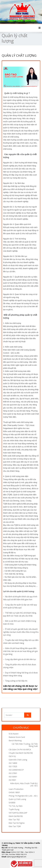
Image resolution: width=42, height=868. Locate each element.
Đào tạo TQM (15, 826)
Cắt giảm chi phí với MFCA (20, 750)
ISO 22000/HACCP (16, 770)
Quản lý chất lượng (17, 799)
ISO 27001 (13, 773)
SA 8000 (12, 803)
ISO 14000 (13, 763)
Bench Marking (15, 741)
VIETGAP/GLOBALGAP (18, 813)
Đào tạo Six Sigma (17, 823)
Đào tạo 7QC (14, 820)
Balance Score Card (17, 737)
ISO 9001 (12, 780)
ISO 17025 (13, 766)
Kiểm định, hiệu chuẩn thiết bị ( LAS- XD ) (24, 785)
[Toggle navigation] (40, 28)
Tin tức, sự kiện (16, 806)
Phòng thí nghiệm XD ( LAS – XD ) (23, 796)
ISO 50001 (13, 777)
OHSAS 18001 (14, 792)
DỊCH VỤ (12, 756)
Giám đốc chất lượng (18, 760)
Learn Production (16, 789)
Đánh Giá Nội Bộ (16, 816)
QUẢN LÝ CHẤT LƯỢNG (19, 55)
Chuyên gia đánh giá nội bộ (21, 753)
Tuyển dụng (14, 809)
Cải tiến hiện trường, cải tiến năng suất (25, 745)
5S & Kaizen (14, 734)
